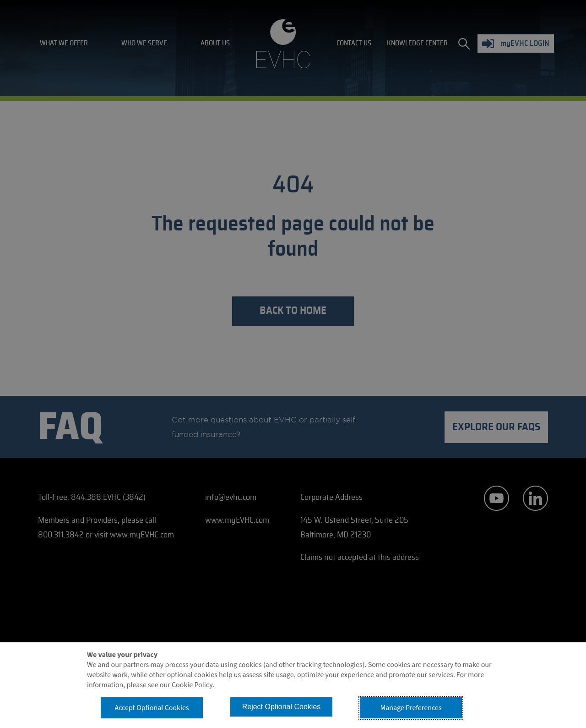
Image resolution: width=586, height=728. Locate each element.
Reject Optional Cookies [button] (282, 707)
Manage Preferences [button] (411, 708)
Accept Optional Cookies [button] (152, 708)
